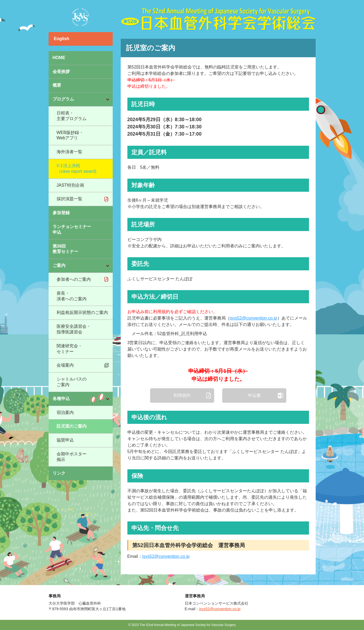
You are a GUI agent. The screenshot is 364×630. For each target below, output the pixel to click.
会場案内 (65, 365)
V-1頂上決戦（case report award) (77, 168)
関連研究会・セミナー (69, 349)
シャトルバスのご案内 (72, 382)
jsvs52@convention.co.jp (254, 318)
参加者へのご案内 (74, 279)
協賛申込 (65, 440)
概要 (57, 85)
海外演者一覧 (69, 152)
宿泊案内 (65, 412)
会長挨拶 (61, 72)
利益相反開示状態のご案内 (82, 312)
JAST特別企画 (70, 185)
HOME (59, 58)
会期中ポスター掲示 (72, 457)
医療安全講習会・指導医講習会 (74, 329)
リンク (59, 473)
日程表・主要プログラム (72, 116)
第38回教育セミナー (65, 249)
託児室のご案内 (72, 426)
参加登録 (61, 213)
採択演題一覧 (69, 199)
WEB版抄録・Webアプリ (70, 135)
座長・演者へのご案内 (72, 296)
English (62, 39)
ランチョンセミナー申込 (72, 229)
